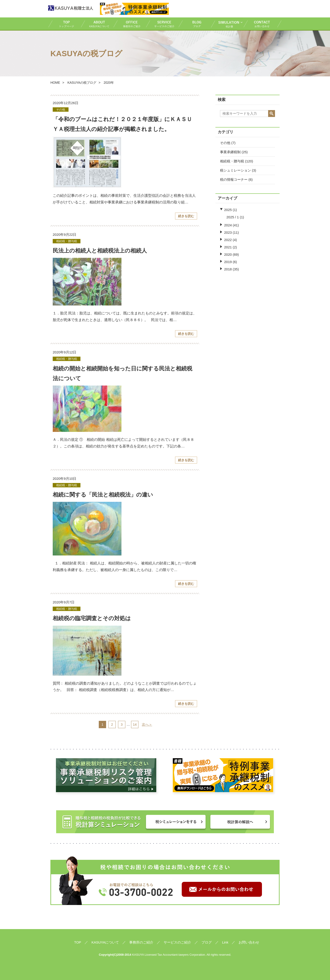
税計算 (227, 24)
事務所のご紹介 (129, 24)
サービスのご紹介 (162, 24)
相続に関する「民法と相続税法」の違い (103, 495)
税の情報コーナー (234, 179)
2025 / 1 (233, 217)
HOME (55, 83)
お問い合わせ (263, 24)
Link (225, 942)
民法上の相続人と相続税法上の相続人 (100, 251)
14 (135, 724)
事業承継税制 (230, 152)
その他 (225, 143)
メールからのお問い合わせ (222, 889)
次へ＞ (147, 724)
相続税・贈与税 (232, 161)
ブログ (195, 24)
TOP (64, 24)
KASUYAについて (97, 24)
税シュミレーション (235, 170)
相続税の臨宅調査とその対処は (92, 618)
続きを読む (186, 216)
